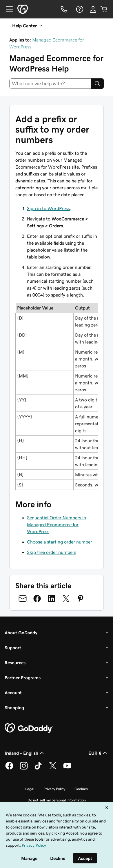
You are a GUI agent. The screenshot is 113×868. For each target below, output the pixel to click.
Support (13, 648)
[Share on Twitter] (66, 599)
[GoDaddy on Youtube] (67, 769)
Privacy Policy (54, 789)
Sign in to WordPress (48, 208)
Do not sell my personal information (57, 800)
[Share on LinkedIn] (52, 599)
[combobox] (50, 84)
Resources (15, 663)
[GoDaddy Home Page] (29, 728)
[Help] (79, 9)
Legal (30, 789)
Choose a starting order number (60, 542)
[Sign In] (93, 9)
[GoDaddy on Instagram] (24, 769)
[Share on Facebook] (37, 599)
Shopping (14, 707)
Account (13, 692)
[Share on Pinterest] (81, 599)
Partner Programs (23, 678)
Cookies (81, 789)
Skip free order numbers (52, 552)
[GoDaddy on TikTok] (38, 769)
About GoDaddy (21, 633)
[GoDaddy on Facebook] (9, 769)
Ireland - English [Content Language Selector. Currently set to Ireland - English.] (25, 753)
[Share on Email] (23, 599)
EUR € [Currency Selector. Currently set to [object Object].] (98, 753)
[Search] (97, 84)
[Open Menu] (7, 9)
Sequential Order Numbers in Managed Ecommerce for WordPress (57, 524)
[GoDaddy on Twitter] (53, 769)
